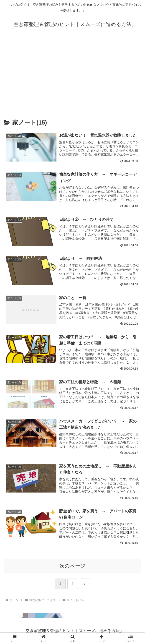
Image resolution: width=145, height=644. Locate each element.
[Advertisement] (72, 73)
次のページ (72, 566)
